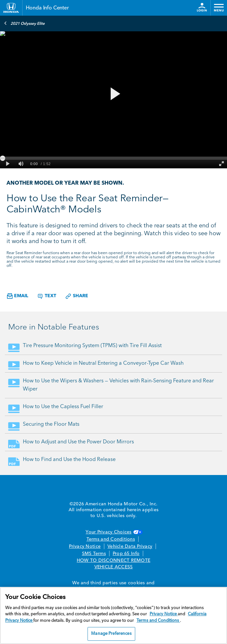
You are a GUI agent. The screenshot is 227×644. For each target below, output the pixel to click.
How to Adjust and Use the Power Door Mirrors (78, 442)
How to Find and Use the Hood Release (69, 460)
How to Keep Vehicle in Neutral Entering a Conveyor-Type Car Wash (103, 363)
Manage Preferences (111, 634)
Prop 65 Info (126, 554)
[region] (113, 615)
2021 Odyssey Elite (24, 23)
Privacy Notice (85, 546)
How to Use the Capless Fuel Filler (63, 407)
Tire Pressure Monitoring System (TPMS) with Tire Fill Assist (92, 346)
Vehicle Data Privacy (130, 546)
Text (47, 296)
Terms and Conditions (111, 539)
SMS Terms (94, 554)
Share (77, 296)
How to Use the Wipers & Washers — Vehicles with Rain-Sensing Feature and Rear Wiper (118, 385)
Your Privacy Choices (113, 532)
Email (17, 296)
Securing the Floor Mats (51, 424)
